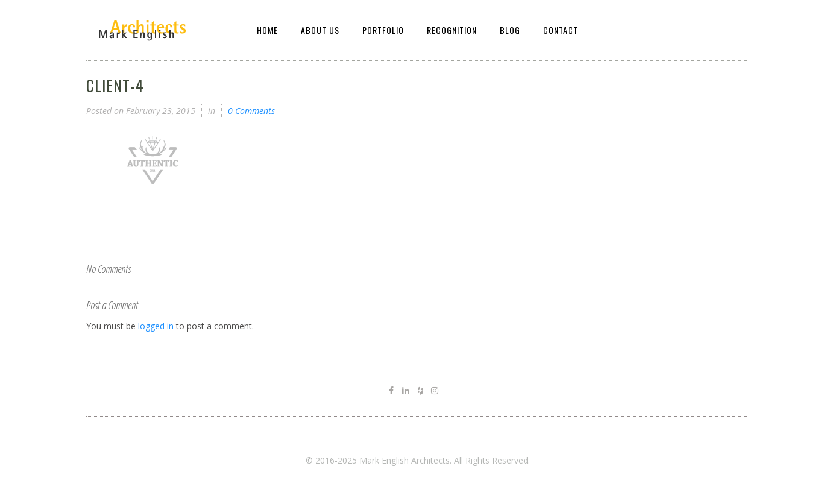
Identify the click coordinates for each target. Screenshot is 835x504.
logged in (156, 326)
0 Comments (251, 111)
